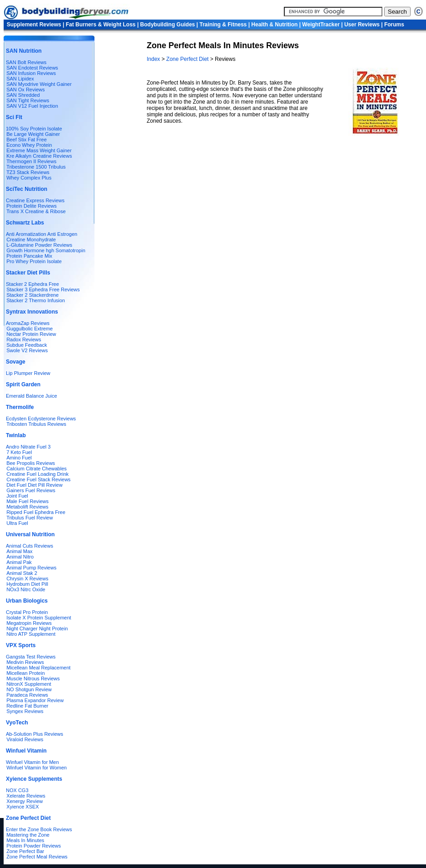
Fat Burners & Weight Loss (101, 25)
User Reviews (362, 25)
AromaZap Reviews (28, 323)
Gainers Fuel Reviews (31, 490)
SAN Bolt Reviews (26, 62)
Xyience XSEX (23, 807)
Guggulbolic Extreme (30, 329)
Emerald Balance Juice (32, 396)
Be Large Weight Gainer (33, 134)
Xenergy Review (25, 801)
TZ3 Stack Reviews (28, 172)
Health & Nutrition (274, 25)
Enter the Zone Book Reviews (39, 829)
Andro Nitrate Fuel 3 (28, 447)
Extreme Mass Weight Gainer (39, 150)
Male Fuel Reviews (27, 501)
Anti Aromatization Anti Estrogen (42, 234)
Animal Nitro (20, 557)
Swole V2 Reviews (27, 350)
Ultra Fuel (17, 523)
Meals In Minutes (25, 840)
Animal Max (19, 551)
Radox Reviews (24, 339)
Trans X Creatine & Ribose (36, 211)
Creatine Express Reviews (35, 200)
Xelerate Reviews (26, 796)
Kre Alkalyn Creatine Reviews (39, 156)
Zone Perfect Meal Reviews (37, 857)
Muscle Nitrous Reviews (33, 678)
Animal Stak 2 (22, 573)
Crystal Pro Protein (27, 612)
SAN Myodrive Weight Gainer (39, 84)
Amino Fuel (19, 458)
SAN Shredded (23, 95)
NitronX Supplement (29, 684)
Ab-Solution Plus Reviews (35, 734)
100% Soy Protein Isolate (34, 129)
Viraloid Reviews (25, 739)
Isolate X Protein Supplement (39, 618)
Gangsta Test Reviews (31, 657)
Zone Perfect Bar (25, 851)
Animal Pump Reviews (31, 568)
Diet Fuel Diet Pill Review (34, 485)
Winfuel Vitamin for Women (37, 768)
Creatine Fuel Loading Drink (37, 474)
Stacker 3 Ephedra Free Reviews (43, 289)
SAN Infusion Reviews (31, 73)
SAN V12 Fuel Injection (32, 106)
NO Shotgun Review (29, 689)
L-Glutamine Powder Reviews (39, 245)
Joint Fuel (17, 496)
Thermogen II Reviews (31, 161)
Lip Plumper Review (28, 373)
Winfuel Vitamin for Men (32, 762)
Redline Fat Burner (27, 706)
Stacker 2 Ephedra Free (32, 284)
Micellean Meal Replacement (38, 668)
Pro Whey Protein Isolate (34, 261)
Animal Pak (19, 562)
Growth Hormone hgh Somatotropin (46, 250)
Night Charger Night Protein (37, 629)
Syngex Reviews (25, 711)
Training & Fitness (223, 25)
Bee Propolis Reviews (31, 463)
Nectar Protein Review (31, 334)
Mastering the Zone (28, 835)
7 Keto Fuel (19, 452)
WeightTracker (321, 25)
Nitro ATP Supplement (31, 634)
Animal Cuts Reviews (30, 546)
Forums (394, 25)
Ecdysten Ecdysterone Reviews (41, 419)
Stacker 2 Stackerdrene (32, 295)
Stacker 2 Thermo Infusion (36, 300)
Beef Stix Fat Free (27, 140)
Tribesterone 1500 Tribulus (36, 167)
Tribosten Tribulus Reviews (36, 424)
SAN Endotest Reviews (32, 68)
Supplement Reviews (34, 25)
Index (154, 59)
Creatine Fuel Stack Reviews (38, 479)
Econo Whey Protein (29, 145)
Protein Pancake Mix (29, 256)
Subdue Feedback (27, 345)
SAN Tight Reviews (28, 100)
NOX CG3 (17, 790)
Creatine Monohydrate (31, 239)
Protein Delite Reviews (32, 206)
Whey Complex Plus (29, 178)
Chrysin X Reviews (27, 579)
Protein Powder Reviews (34, 846)
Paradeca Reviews (27, 695)
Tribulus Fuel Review (30, 518)
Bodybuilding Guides (168, 25)
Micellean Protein (25, 673)
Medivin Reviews (25, 662)
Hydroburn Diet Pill (27, 584)
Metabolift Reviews (27, 507)
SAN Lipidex (20, 79)
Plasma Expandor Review (35, 700)
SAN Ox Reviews (25, 90)
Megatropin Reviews (29, 623)
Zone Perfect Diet (187, 59)
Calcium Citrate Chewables (37, 469)
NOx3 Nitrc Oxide (26, 589)
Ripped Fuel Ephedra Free (36, 512)
